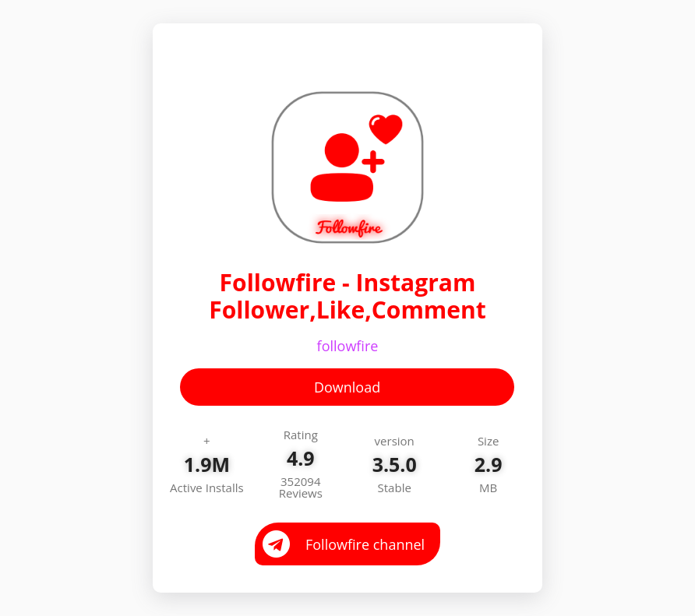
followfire (348, 346)
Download (347, 387)
